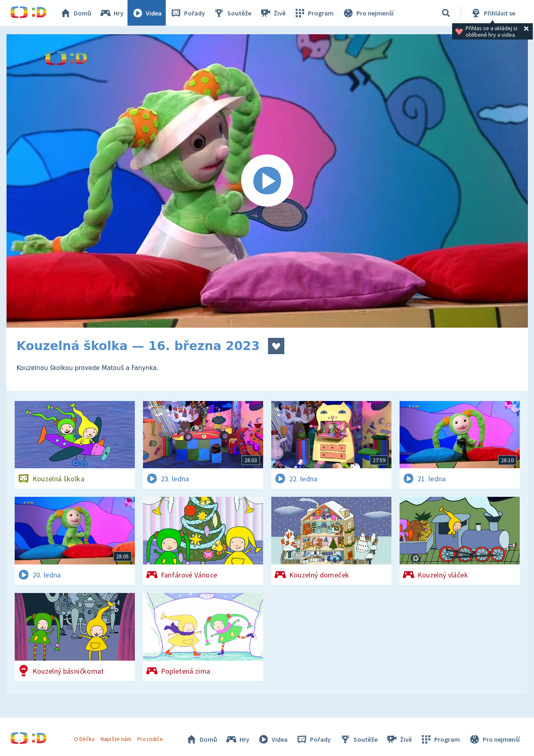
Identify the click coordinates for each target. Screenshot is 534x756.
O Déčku (85, 739)
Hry (112, 13)
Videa (147, 13)
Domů (76, 13)
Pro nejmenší (368, 13)
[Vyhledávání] (446, 13)
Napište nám (116, 739)
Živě (273, 13)
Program (314, 13)
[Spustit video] (267, 181)
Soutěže (233, 13)
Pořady (188, 13)
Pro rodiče (150, 739)
